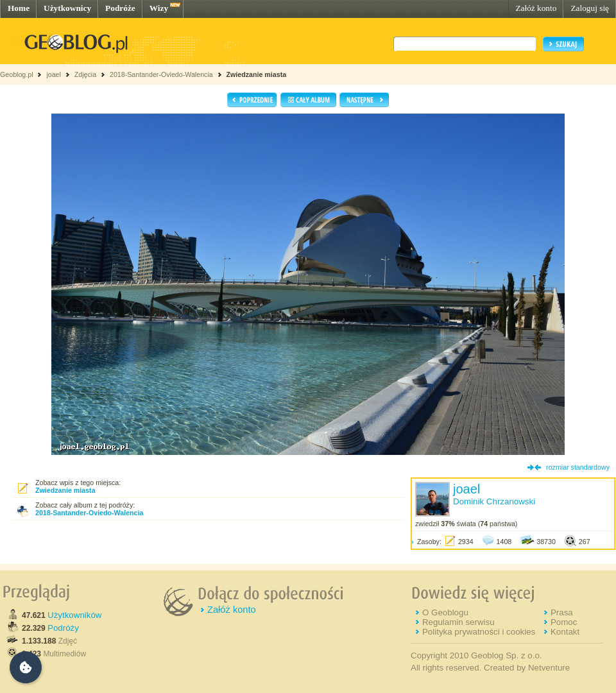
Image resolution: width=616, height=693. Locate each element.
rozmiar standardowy (578, 467)
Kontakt (565, 632)
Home (19, 8)
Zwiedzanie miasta (257, 74)
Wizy (159, 8)
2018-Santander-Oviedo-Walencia (161, 74)
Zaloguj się (590, 8)
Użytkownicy (67, 8)
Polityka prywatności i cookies (479, 632)
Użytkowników (74, 615)
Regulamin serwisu (458, 622)
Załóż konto (536, 8)
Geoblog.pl (17, 74)
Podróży (63, 628)
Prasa (562, 612)
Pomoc (564, 622)
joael (54, 74)
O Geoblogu (445, 612)
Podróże (120, 8)
